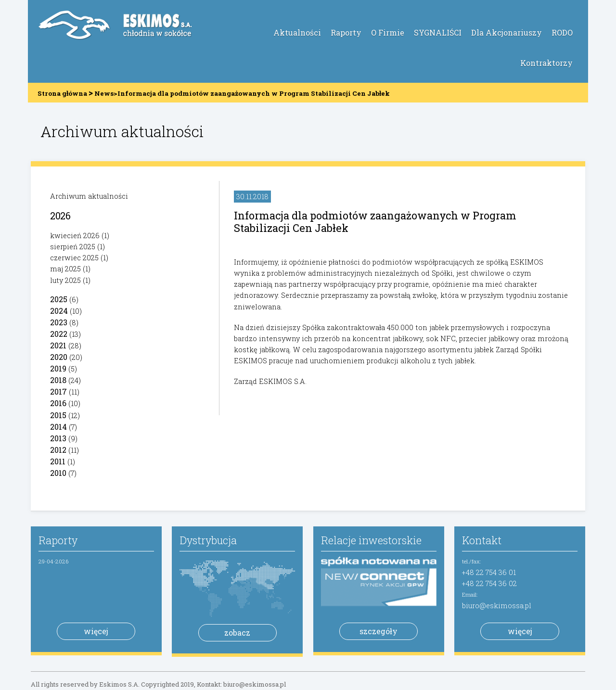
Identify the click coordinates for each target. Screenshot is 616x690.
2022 (59, 334)
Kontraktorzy (546, 63)
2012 (58, 450)
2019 (58, 368)
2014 (58, 427)
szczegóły (379, 631)
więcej (96, 631)
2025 (59, 299)
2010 (58, 473)
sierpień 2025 (73, 247)
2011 (58, 461)
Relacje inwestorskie (371, 540)
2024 (59, 311)
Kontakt (482, 540)
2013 (58, 438)
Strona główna (62, 93)
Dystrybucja (208, 540)
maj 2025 (65, 269)
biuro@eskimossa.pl (497, 606)
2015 (58, 415)
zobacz (237, 632)
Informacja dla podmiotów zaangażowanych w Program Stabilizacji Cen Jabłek (375, 222)
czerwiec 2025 (74, 258)
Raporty (346, 32)
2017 (58, 391)
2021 (58, 345)
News (104, 93)
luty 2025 (65, 280)
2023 (59, 322)
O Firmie (388, 32)
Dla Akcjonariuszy (507, 32)
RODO (562, 32)
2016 (58, 403)
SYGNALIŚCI (438, 32)
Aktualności (297, 32)
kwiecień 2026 (75, 236)
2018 (58, 380)
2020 (59, 357)
